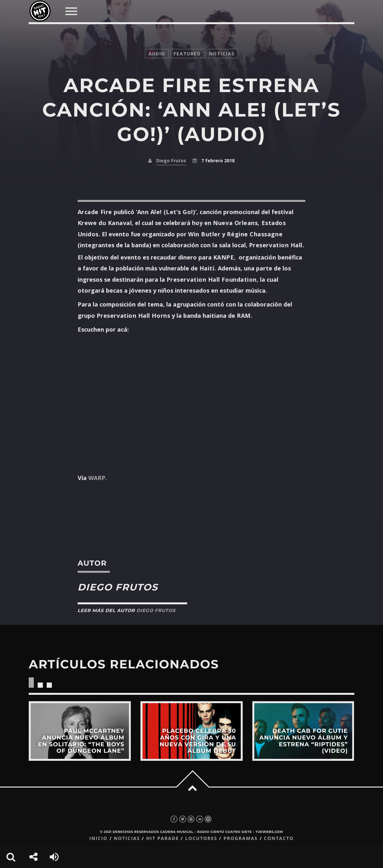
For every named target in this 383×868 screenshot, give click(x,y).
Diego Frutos (171, 160)
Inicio (98, 839)
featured (187, 54)
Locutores (201, 839)
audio (157, 54)
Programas (241, 839)
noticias (222, 54)
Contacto (279, 839)
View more (80, 731)
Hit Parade (163, 839)
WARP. (98, 478)
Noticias (127, 839)
